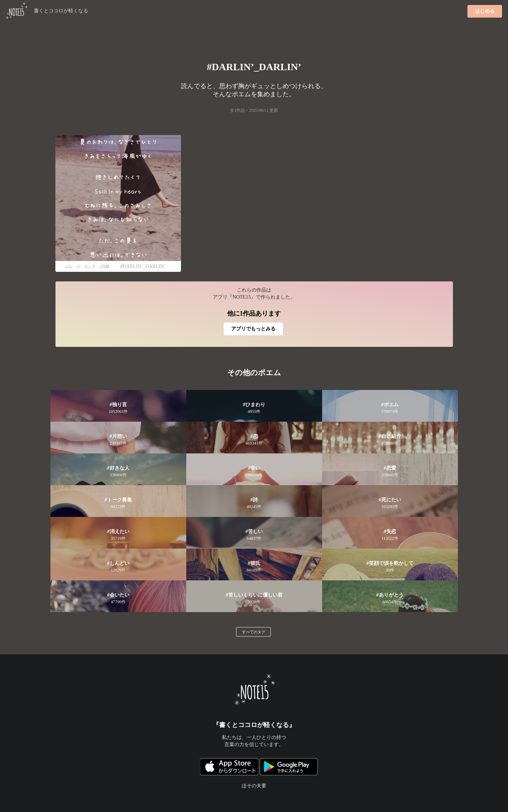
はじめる (485, 11)
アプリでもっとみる (253, 329)
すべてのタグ (254, 632)
